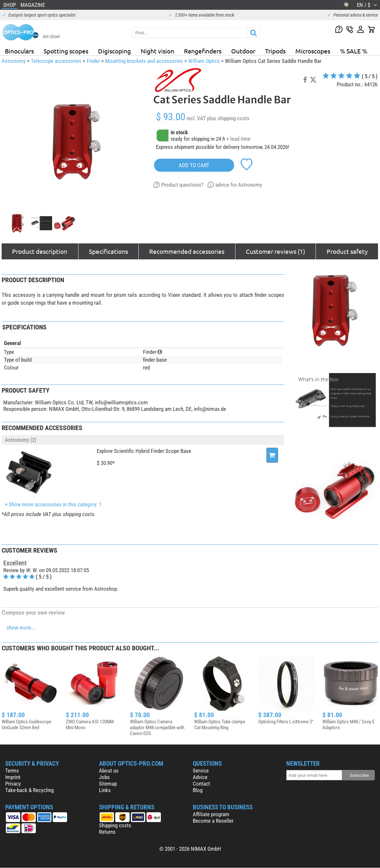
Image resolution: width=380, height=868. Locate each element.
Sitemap (108, 784)
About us (109, 771)
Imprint (13, 777)
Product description (40, 251)
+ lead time (238, 139)
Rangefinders (203, 51)
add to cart (194, 165)
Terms (12, 771)
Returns (107, 832)
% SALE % (354, 51)
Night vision (157, 51)
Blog (198, 790)
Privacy (13, 784)
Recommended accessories (187, 251)
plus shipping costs (228, 118)
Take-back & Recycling (29, 790)
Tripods (275, 51)
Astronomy (14, 61)
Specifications (108, 251)
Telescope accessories (56, 61)
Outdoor (243, 51)
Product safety (347, 251)
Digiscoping (114, 51)
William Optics (204, 61)
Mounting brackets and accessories (144, 61)
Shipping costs (115, 825)
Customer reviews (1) (275, 251)
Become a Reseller (213, 821)
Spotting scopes (66, 51)
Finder (93, 61)
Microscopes (313, 51)
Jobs (104, 777)
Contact (201, 784)
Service (201, 771)
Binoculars (19, 51)
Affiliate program (211, 814)
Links (105, 790)
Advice (200, 777)
